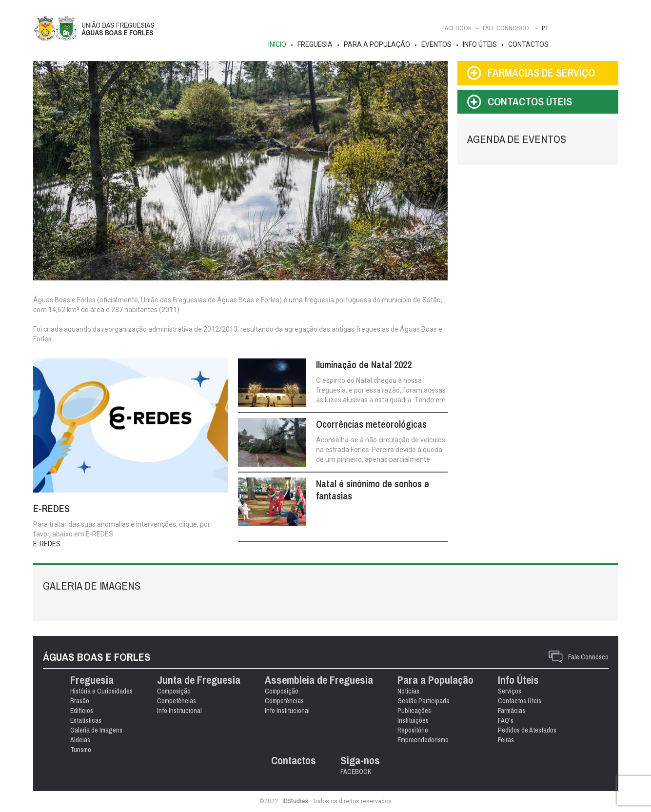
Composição (174, 691)
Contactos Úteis (520, 701)
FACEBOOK (457, 28)
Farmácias (512, 711)
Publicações (414, 711)
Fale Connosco (588, 657)
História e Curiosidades (101, 691)
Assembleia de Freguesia (319, 680)
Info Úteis (480, 44)
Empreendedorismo (423, 740)
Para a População (377, 44)
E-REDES (47, 544)
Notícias (408, 691)
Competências (177, 701)
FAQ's (506, 720)
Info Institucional (179, 711)
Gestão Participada (424, 701)
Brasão (80, 701)
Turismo (81, 750)
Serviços (510, 691)
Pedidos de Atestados (527, 730)
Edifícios (82, 711)
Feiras (506, 740)
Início (277, 44)
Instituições (413, 720)
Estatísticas (86, 720)
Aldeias (80, 740)
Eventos (436, 44)
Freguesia (315, 44)
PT (545, 28)
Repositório (413, 730)
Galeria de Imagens (96, 730)
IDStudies (295, 801)
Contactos (528, 44)
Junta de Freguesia (199, 680)
